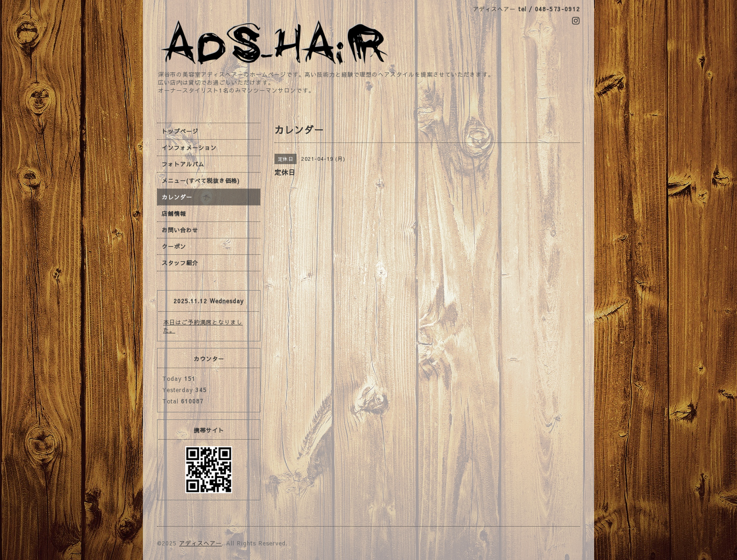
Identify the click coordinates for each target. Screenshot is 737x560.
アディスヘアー (200, 543)
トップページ (180, 131)
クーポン (174, 246)
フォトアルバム (183, 164)
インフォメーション (189, 148)
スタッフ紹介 (180, 263)
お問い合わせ (180, 230)
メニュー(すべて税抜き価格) (201, 181)
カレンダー (177, 197)
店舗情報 (174, 213)
